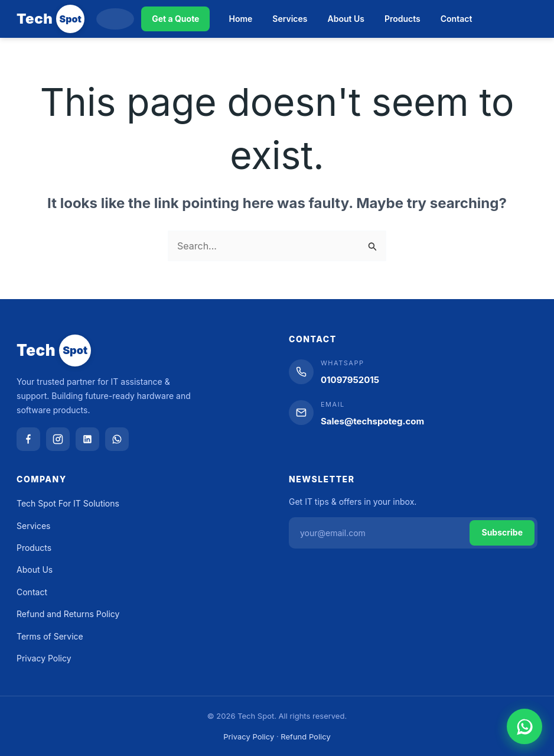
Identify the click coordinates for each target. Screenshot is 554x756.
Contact (457, 19)
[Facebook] (28, 439)
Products (403, 19)
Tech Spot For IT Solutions (68, 503)
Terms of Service (50, 636)
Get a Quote (175, 19)
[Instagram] (58, 439)
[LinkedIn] (87, 439)
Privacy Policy (44, 658)
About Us (346, 19)
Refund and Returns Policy (68, 614)
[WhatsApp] (117, 439)
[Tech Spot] (50, 19)
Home (240, 19)
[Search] (115, 19)
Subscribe (502, 532)
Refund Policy (305, 736)
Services (290, 19)
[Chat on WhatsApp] (524, 726)
